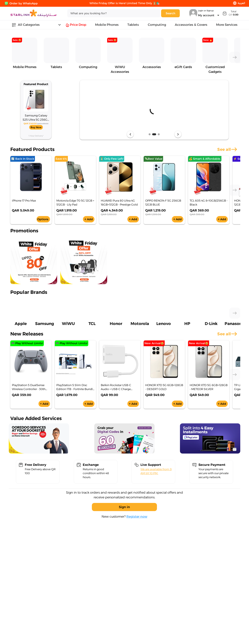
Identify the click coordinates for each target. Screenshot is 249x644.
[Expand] (230, 13)
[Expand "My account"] (209, 15)
